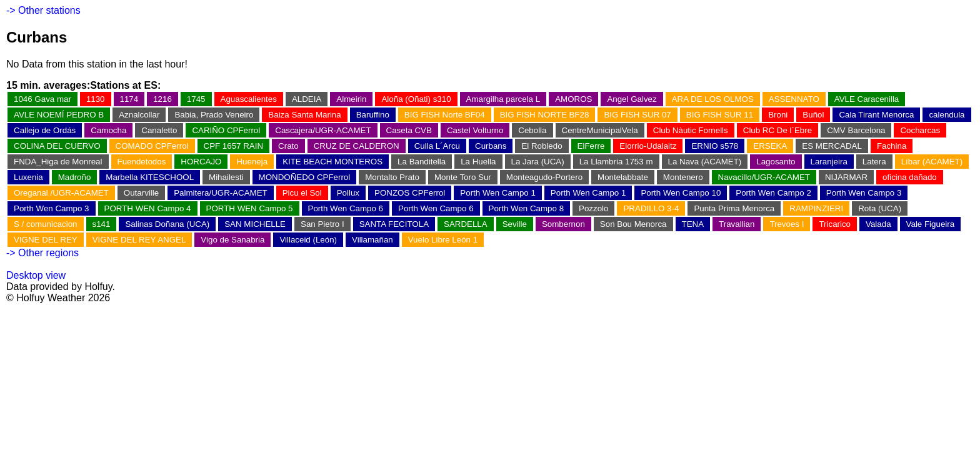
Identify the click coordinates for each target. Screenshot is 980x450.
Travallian (737, 224)
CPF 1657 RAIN (234, 146)
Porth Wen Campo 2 (773, 193)
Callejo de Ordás (45, 130)
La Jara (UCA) (538, 162)
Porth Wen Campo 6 (346, 208)
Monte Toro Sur (463, 177)
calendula (947, 115)
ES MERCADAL (832, 146)
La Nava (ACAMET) (705, 162)
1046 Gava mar (42, 99)
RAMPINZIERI (816, 208)
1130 (96, 99)
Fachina (892, 146)
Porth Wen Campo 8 (527, 208)
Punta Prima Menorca (734, 208)
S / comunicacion (46, 224)
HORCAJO (201, 162)
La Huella (478, 162)
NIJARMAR (846, 177)
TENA (693, 224)
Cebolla (532, 130)
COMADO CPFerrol (152, 146)
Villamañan (372, 240)
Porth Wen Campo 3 (864, 193)
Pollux (348, 193)
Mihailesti (226, 177)
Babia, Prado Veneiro (214, 115)
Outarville (141, 193)
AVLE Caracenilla (867, 99)
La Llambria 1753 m (616, 162)
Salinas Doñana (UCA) (167, 224)
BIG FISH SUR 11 (720, 115)
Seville (515, 224)
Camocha (108, 130)
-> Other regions (42, 253)
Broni (778, 115)
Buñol (813, 115)
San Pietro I (322, 224)
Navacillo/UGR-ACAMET (764, 177)
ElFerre (591, 146)
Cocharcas (920, 130)
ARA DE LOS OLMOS (713, 99)
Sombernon (563, 224)
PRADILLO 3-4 (651, 208)
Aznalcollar (139, 115)
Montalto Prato (392, 177)
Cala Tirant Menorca (876, 115)
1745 (196, 99)
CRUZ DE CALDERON (357, 146)
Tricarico (835, 224)
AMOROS (573, 99)
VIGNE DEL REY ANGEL (139, 240)
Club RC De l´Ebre (777, 130)
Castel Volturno (475, 130)
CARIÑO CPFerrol (226, 130)
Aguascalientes (249, 99)
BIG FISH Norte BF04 (445, 115)
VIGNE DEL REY (46, 240)
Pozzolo (593, 208)
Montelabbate (623, 177)
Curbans (491, 146)
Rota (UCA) (880, 208)
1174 (129, 99)
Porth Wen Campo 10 (681, 193)
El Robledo (542, 146)
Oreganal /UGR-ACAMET (61, 193)
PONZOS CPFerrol (410, 193)
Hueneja (252, 162)
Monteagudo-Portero (544, 177)
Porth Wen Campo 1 (498, 193)
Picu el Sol (302, 193)
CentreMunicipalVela (600, 130)
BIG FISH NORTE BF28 (545, 115)
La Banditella (422, 162)
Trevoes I (787, 224)
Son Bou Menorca (633, 224)
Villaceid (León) (308, 240)
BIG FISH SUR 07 (637, 115)
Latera (874, 162)
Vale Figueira (931, 224)
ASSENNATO (794, 99)
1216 (162, 99)
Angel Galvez (632, 99)
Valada (878, 224)
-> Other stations (43, 10)
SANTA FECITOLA (394, 224)
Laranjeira (829, 162)
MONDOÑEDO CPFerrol (305, 177)
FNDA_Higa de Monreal (58, 162)
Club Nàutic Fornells (691, 130)
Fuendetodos (142, 162)
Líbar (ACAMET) (932, 162)
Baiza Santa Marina (304, 115)
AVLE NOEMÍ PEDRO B (59, 115)
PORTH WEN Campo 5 (250, 208)
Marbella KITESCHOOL (150, 177)
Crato (288, 146)
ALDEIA (307, 99)
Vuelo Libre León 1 (443, 240)
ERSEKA (770, 146)
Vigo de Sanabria (232, 240)
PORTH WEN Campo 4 (148, 208)
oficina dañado (910, 177)
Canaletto (159, 130)
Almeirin (351, 99)
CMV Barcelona (856, 130)
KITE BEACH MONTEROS (332, 162)
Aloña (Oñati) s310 (416, 99)
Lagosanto (776, 162)
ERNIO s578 (715, 146)
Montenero (683, 177)
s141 (102, 224)
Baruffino (373, 115)
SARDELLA (466, 224)
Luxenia (28, 177)
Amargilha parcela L (503, 99)
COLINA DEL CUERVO (57, 146)
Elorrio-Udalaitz (648, 146)
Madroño (75, 177)
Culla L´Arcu (437, 146)
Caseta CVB (409, 130)
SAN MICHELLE (255, 224)
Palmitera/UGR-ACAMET (221, 193)
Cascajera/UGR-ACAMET (323, 130)
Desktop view (36, 275)
